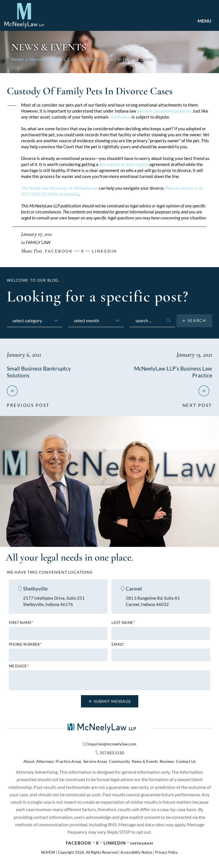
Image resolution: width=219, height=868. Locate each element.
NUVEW (48, 853)
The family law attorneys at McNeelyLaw (60, 188)
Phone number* (25, 646)
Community (119, 762)
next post (197, 404)
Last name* (123, 624)
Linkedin (105, 251)
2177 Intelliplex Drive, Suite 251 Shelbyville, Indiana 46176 (54, 602)
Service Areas (95, 762)
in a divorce (120, 117)
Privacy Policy (167, 853)
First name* (21, 624)
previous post (28, 404)
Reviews (167, 762)
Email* (118, 646)
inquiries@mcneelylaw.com (112, 745)
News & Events (145, 762)
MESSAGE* (19, 667)
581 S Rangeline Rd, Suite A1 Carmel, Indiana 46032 (153, 602)
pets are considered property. (164, 111)
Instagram (142, 844)
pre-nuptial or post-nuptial (124, 164)
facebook (59, 251)
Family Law (38, 242)
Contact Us (186, 762)
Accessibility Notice (136, 853)
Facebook (79, 844)
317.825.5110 (112, 754)
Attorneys (45, 762)
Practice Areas (69, 762)
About (29, 762)
